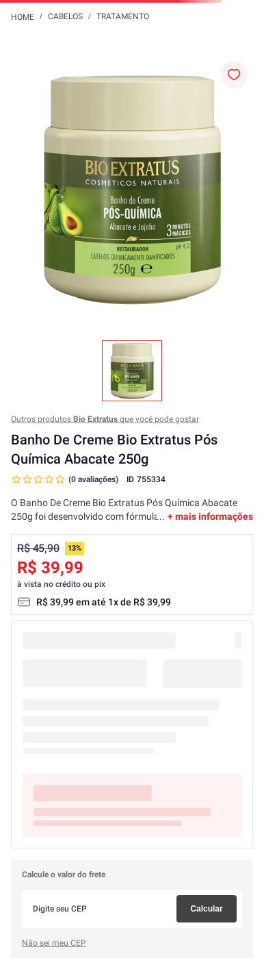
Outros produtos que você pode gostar (105, 419)
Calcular (206, 909)
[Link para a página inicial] (23, 16)
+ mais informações (210, 516)
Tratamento (123, 16)
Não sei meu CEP (54, 943)
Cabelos (65, 16)
